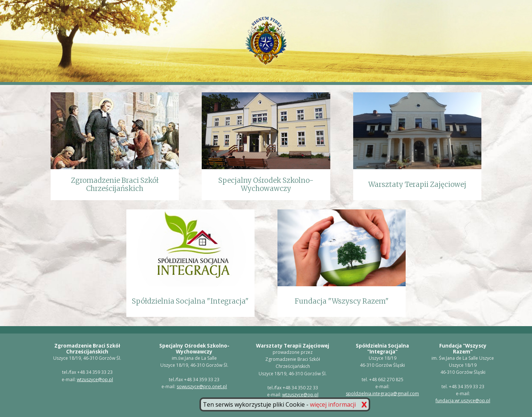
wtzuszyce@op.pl (95, 380)
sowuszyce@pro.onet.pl (202, 387)
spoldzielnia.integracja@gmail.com (382, 394)
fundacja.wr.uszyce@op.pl (463, 401)
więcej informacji (333, 404)
